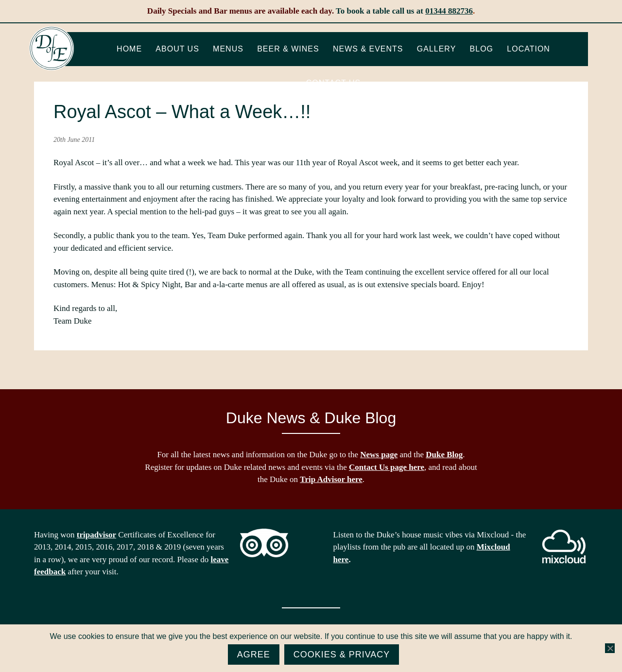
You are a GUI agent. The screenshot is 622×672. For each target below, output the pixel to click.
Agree (254, 655)
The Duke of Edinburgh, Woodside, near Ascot (52, 49)
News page (379, 455)
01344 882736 (449, 11)
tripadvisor (96, 535)
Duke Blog (444, 455)
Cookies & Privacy (342, 655)
